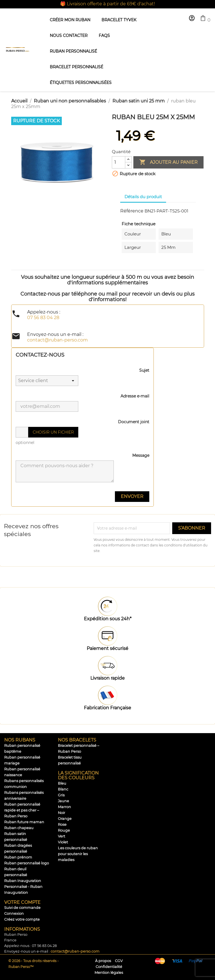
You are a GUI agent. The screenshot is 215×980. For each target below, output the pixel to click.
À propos (103, 961)
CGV (119, 961)
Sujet (144, 370)
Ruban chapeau (19, 828)
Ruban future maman (24, 822)
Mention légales (109, 973)
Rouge (64, 830)
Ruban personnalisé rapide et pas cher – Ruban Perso (22, 810)
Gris (61, 795)
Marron (64, 807)
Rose (62, 825)
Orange (65, 819)
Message (141, 455)
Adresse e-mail (135, 396)
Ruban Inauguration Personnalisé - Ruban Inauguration (23, 887)
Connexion (14, 914)
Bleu (62, 783)
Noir (62, 813)
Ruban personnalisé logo (27, 863)
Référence (132, 211)
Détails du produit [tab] (143, 197)
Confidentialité (109, 967)
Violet (63, 842)
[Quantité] (119, 162)
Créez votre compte (22, 919)
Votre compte (22, 902)
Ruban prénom (18, 857)
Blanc (63, 789)
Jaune (63, 801)
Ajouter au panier (168, 162)
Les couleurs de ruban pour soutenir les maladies (78, 854)
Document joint (134, 422)
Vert (62, 836)
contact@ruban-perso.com (75, 951)
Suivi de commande (22, 908)
